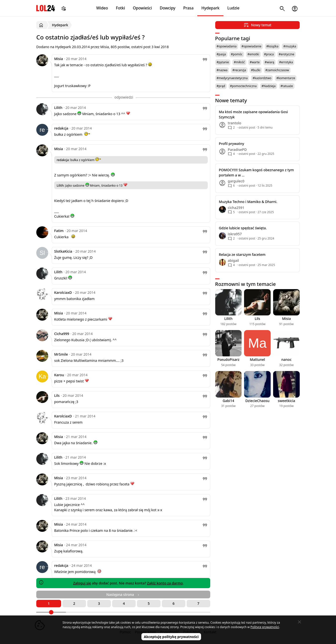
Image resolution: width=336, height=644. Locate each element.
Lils (57, 395)
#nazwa (222, 70)
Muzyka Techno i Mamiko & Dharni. (248, 202)
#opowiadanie (252, 46)
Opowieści (143, 8)
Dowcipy (168, 8)
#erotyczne (287, 54)
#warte (255, 62)
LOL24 (46, 8)
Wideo (102, 8)
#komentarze (286, 78)
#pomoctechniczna (243, 86)
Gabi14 (229, 401)
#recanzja (239, 70)
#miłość (239, 62)
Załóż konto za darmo (165, 583)
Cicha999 (62, 334)
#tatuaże (287, 86)
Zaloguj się (82, 583)
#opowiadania (227, 46)
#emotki (253, 54)
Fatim (59, 231)
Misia (59, 59)
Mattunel (257, 359)
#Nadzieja (269, 86)
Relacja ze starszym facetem (242, 254)
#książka (273, 46)
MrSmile (61, 354)
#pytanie (223, 62)
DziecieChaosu (257, 401)
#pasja (221, 54)
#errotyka (286, 62)
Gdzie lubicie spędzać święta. (243, 228)
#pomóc (237, 54)
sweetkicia (287, 401)
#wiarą (269, 62)
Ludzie (233, 8)
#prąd (221, 86)
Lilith (58, 108)
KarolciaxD (63, 292)
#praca (269, 54)
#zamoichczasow (277, 70)
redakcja (61, 128)
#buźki (256, 70)
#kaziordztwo (262, 78)
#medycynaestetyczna (232, 78)
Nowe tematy (231, 100)
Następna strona (123, 594)
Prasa (188, 8)
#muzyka (290, 46)
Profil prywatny (232, 144)
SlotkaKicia (63, 251)
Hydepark (210, 8)
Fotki (120, 8)
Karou (59, 375)
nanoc (286, 359)
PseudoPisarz (228, 359)
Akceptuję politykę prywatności (171, 637)
